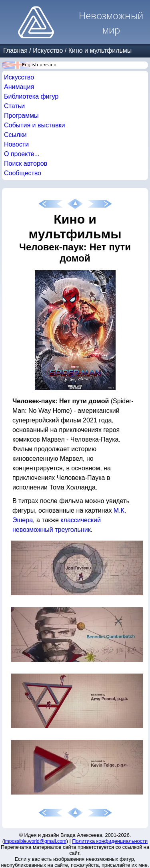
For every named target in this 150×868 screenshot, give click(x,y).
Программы (21, 116)
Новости (16, 144)
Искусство (48, 51)
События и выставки (34, 125)
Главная (15, 51)
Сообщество (23, 173)
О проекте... (22, 154)
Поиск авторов (26, 163)
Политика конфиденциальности (110, 841)
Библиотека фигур (31, 96)
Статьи (14, 106)
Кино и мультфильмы (100, 51)
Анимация (19, 87)
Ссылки (15, 135)
